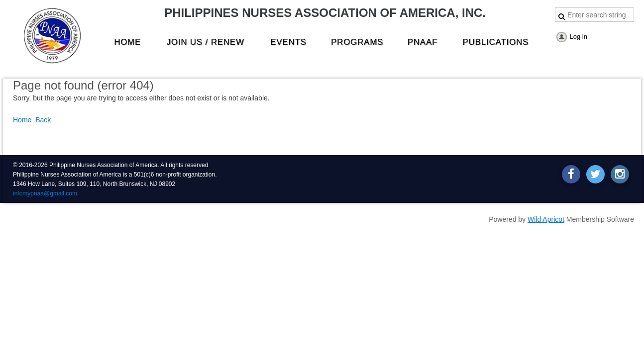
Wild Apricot (546, 219)
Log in (579, 37)
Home (22, 120)
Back (43, 120)
